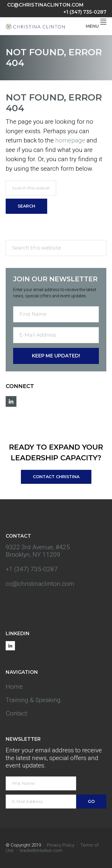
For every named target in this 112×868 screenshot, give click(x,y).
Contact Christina (56, 477)
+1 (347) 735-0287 (85, 12)
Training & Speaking (33, 700)
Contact (16, 713)
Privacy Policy (61, 845)
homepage (70, 140)
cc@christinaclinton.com (45, 5)
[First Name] (56, 314)
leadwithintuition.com (41, 850)
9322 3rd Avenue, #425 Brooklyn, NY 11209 (38, 551)
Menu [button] (96, 26)
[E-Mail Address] (56, 335)
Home (14, 687)
